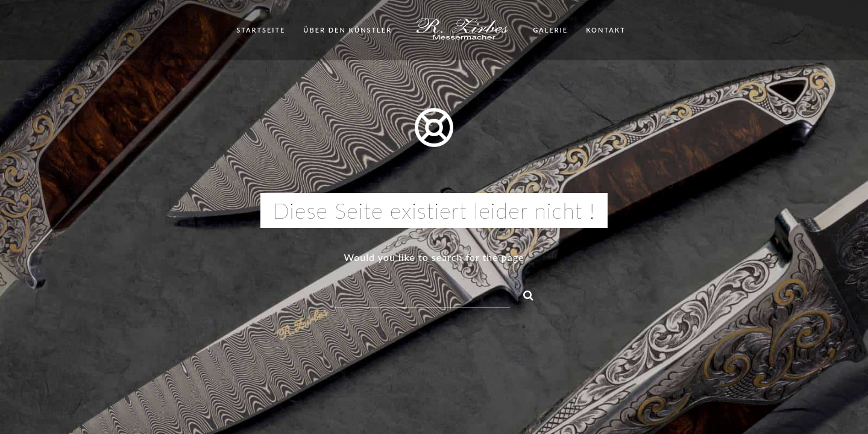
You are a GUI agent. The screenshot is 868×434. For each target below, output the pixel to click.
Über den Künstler (348, 30)
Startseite (261, 30)
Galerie (550, 30)
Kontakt (606, 30)
